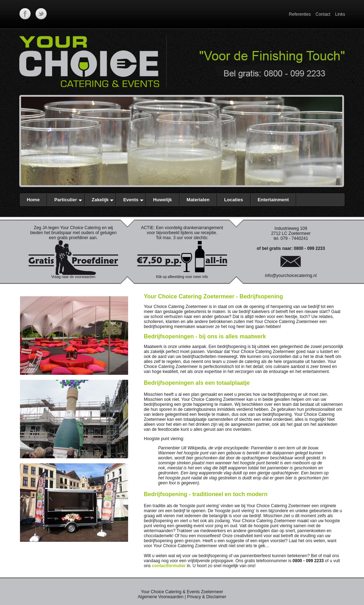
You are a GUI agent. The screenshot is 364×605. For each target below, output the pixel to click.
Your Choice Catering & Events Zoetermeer (182, 592)
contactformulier (169, 566)
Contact (323, 14)
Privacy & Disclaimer (207, 597)
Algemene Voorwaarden (161, 597)
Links (340, 14)
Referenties (300, 14)
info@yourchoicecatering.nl (291, 276)
